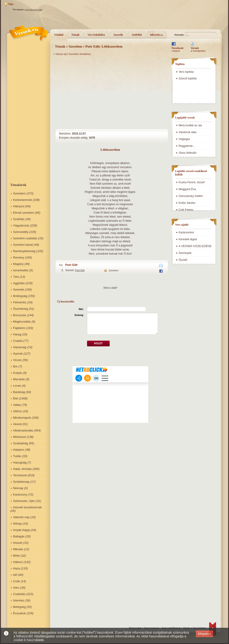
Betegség (19, 607)
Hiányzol (19, 206)
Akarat (17, 424)
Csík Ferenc (186, 210)
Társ (16, 277)
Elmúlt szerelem (24, 213)
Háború (18, 562)
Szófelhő (137, 35)
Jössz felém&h (188, 153)
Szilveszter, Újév (24, 501)
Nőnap (17, 524)
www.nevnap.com (34, 9)
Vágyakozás (21, 225)
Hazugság (20, 462)
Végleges (184, 139)
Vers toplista (186, 72)
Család (18, 341)
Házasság (20, 347)
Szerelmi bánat (23, 245)
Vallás (17, 405)
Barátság (19, 392)
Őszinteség (20, 309)
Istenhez (19, 600)
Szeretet (19, 290)
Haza (16, 568)
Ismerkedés (21, 270)
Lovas (17, 386)
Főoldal (59, 35)
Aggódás (19, 283)
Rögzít (98, 344)
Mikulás (18, 549)
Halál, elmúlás (22, 469)
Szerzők (118, 35)
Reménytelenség (24, 251)
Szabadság (20, 443)
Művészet (19, 437)
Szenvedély (21, 232)
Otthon (18, 411)
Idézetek (157, 35)
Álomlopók (185, 253)
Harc (16, 588)
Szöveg (79, 315)
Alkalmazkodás (23, 430)
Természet (20, 475)
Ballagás (19, 536)
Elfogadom (204, 634)
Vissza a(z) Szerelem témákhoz (73, 54)
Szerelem (19, 193)
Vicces (17, 360)
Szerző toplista (188, 78)
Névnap (18, 488)
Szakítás (19, 219)
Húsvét (18, 543)
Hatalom (19, 450)
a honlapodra (198, 49)
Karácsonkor (186, 232)
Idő (15, 575)
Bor (15, 366)
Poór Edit (71, 265)
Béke (16, 556)
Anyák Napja (22, 530)
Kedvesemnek (22, 200)
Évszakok (19, 613)
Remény (19, 257)
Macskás (19, 379)
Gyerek (18, 354)
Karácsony (20, 494)
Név (81, 309)
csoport (178, 49)
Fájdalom (19, 328)
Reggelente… (187, 146)
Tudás (17, 456)
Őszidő (183, 260)
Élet (16, 398)
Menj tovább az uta (190, 125)
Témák (76, 35)
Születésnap (21, 482)
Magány (18, 264)
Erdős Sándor (187, 203)
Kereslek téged (188, 239)
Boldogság (20, 296)
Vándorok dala (187, 132)
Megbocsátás (22, 322)
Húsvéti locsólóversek (27, 507)
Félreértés (20, 302)
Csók (16, 581)
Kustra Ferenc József (192, 182)
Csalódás (19, 594)
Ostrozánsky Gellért (191, 196)
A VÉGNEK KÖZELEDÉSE (195, 246)
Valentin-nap (21, 517)
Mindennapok (22, 418)
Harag (17, 334)
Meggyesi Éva (187, 189)
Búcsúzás (19, 315)
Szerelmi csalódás (25, 238)
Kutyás (18, 373)
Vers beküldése (96, 35)
